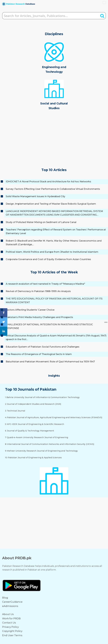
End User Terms (12, 635)
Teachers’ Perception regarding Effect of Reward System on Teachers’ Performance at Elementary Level (56, 231)
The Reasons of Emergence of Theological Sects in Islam (39, 354)
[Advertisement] (54, 143)
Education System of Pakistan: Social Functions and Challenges (43, 347)
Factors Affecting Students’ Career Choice (30, 310)
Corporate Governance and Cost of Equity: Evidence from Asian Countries (48, 259)
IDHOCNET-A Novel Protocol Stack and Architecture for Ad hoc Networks (48, 182)
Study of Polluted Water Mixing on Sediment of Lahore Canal (41, 222)
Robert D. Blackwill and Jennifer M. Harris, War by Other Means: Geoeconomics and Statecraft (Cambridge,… (54, 243)
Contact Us (9, 623)
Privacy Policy (10, 627)
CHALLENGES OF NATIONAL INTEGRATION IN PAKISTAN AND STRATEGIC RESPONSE (49, 326)
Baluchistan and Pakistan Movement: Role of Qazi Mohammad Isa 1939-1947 (50, 362)
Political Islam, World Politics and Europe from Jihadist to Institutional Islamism (52, 252)
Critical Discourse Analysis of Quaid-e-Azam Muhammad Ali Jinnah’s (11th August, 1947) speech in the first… (56, 337)
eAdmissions (10, 606)
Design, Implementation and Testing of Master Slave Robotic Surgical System (51, 204)
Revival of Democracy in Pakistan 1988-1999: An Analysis (38, 291)
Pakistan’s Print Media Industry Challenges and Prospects (39, 317)
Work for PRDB (11, 618)
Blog (5, 598)
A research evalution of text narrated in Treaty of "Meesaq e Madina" (45, 284)
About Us (8, 614)
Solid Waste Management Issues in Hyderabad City (35, 196)
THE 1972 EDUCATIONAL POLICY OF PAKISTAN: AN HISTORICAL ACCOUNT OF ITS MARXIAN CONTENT (54, 301)
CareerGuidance (12, 602)
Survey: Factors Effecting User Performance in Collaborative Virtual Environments (53, 189)
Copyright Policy (12, 631)
